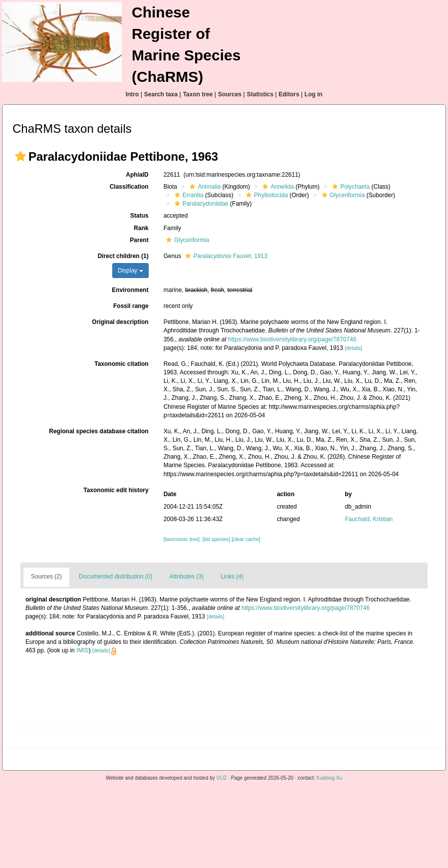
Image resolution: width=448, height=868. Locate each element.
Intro (132, 94)
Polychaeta (350, 187)
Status (139, 216)
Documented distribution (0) (115, 577)
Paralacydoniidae (200, 204)
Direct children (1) (123, 256)
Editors (289, 94)
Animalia (204, 187)
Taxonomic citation (121, 364)
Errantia (188, 195)
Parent (139, 240)
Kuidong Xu (329, 778)
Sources (230, 94)
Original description (120, 322)
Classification (129, 187)
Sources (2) (46, 577)
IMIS (83, 650)
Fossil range (131, 306)
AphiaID (137, 175)
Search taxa (161, 94)
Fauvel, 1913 (225, 256)
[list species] (216, 539)
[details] (353, 348)
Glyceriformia (342, 195)
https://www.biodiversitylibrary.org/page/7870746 (292, 339)
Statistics (260, 94)
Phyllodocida (266, 195)
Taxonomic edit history (116, 490)
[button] (20, 156)
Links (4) (232, 577)
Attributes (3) (186, 577)
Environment (130, 290)
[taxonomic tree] (182, 539)
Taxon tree (198, 94)
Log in (313, 94)
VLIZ (222, 778)
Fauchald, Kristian (369, 519)
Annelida (277, 187)
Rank (141, 228)
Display (130, 271)
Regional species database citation (99, 431)
